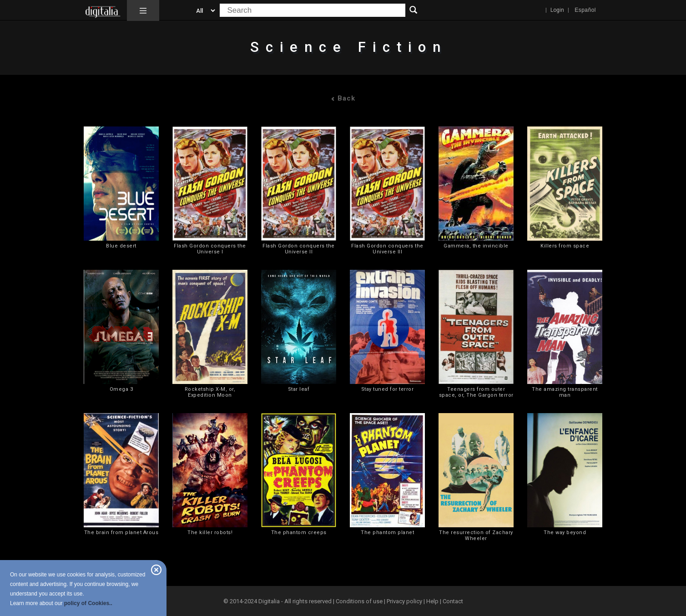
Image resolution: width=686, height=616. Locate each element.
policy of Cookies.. (88, 603)
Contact (453, 601)
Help (432, 601)
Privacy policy (404, 601)
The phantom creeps (299, 533)
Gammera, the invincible (476, 246)
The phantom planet (387, 533)
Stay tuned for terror (388, 389)
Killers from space (565, 246)
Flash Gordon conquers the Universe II (299, 249)
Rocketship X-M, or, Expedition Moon (210, 392)
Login (557, 10)
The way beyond (565, 533)
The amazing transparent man (565, 392)
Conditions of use (360, 601)
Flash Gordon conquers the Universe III (387, 249)
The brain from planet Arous (121, 533)
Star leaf (299, 389)
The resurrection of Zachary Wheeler (476, 535)
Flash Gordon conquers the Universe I (210, 249)
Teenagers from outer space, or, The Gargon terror (476, 392)
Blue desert (121, 246)
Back (343, 98)
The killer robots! (210, 533)
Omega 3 (121, 389)
